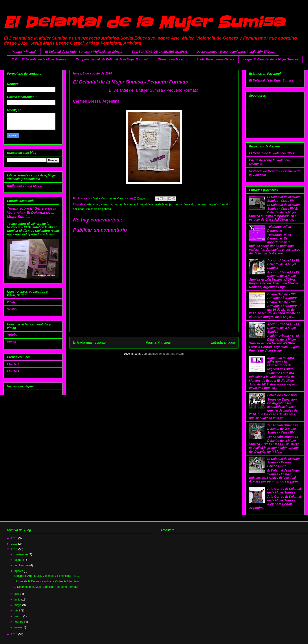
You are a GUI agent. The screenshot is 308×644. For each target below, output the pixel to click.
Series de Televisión (282, 395)
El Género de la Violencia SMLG (272, 153)
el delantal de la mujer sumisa (163, 204)
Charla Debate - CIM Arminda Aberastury (282, 296)
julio (17, 594)
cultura (138, 204)
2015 (15, 634)
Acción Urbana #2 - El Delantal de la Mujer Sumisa (283, 264)
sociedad (79, 209)
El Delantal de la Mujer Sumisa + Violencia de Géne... (84, 52)
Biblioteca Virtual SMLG (24, 186)
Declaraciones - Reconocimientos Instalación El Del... (236, 52)
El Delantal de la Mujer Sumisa (144, 22)
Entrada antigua (223, 342)
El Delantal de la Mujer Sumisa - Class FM (284, 199)
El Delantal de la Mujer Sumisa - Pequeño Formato (46, 587)
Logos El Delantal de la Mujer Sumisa (271, 59)
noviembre (22, 554)
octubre (20, 560)
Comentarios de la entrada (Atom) (163, 354)
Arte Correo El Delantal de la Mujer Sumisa (284, 491)
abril (18, 610)
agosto (19, 571)
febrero (19, 622)
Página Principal (24, 52)
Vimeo (12, 342)
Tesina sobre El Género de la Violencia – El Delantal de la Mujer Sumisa (32, 212)
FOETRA (13, 364)
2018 (15, 538)
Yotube (12, 335)
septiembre (22, 565)
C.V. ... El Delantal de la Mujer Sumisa (39, 59)
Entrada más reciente (89, 342)
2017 (15, 544)
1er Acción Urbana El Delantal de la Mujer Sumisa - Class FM (283, 429)
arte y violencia (103, 204)
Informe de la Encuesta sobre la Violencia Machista (46, 581)
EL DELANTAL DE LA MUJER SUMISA (159, 52)
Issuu (11, 302)
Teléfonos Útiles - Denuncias (280, 229)
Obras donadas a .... (172, 59)
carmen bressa (123, 204)
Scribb (12, 309)
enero (19, 627)
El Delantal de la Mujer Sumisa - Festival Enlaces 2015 (284, 463)
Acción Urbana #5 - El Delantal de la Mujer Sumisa (283, 328)
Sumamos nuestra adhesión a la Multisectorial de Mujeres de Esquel (281, 363)
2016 (15, 549)
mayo (18, 605)
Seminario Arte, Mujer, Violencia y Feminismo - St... (46, 576)
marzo (19, 616)
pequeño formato (219, 204)
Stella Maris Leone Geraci (215, 59)
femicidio (190, 204)
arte (89, 204)
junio (18, 600)
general (201, 204)
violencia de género (98, 209)
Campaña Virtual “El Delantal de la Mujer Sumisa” (112, 59)
